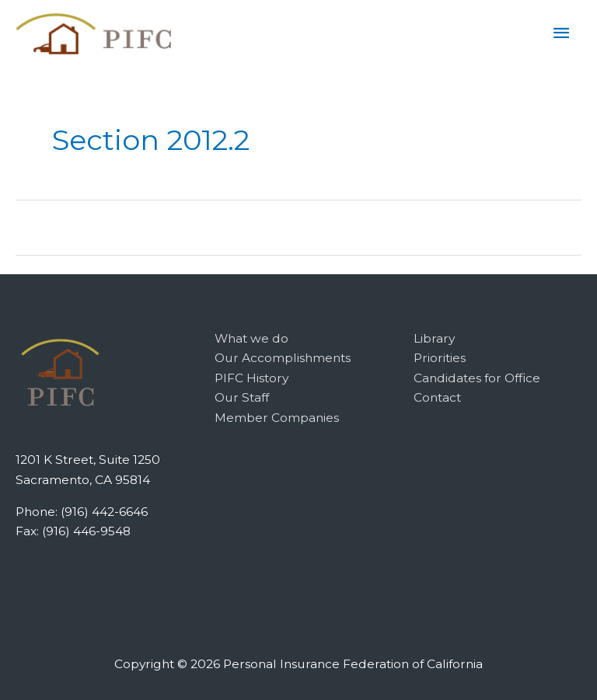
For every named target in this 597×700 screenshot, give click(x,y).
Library (434, 338)
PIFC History (251, 378)
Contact (437, 397)
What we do (251, 338)
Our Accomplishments (283, 358)
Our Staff (242, 397)
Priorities (440, 358)
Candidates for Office (477, 378)
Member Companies (277, 418)
